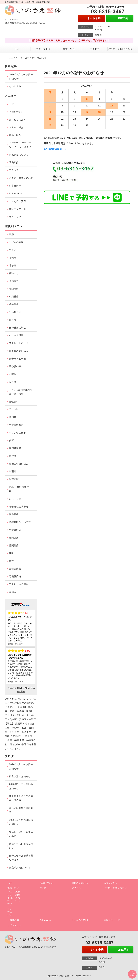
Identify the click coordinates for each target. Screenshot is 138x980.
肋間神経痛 (15, 448)
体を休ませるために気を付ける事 (21, 798)
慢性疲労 (14, 402)
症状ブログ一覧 (18, 209)
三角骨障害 (15, 569)
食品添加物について (20, 868)
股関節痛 (14, 538)
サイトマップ (16, 217)
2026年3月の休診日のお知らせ (21, 786)
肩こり (13, 320)
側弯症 (13, 456)
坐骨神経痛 (15, 530)
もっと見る (15, 86)
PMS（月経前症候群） (19, 489)
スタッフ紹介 (43, 49)
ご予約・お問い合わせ (120, 49)
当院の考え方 (16, 112)
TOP (18, 49)
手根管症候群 (16, 425)
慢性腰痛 (14, 514)
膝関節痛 (14, 545)
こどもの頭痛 (16, 242)
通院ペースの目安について (21, 846)
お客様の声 (15, 186)
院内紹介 (14, 162)
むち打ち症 (15, 312)
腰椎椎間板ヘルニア (20, 522)
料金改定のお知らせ (20, 776)
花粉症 (13, 265)
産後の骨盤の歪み (19, 464)
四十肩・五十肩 (18, 359)
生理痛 (13, 471)
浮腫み (13, 592)
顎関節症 (14, 289)
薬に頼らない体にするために (21, 834)
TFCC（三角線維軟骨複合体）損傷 (21, 392)
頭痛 (11, 234)
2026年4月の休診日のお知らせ (21, 77)
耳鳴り (13, 258)
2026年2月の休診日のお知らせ (21, 822)
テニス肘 (14, 409)
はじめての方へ (18, 120)
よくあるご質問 (18, 201)
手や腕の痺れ (16, 366)
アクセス (95, 49)
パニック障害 (16, 335)
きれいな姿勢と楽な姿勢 (21, 810)
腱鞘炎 (13, 417)
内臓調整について (19, 155)
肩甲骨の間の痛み (19, 351)
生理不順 (14, 479)
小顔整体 (14, 296)
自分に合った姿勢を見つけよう (21, 858)
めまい (13, 250)
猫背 (11, 440)
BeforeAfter (16, 194)
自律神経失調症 (18, 328)
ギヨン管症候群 (18, 433)
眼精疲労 (14, 281)
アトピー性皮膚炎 (19, 584)
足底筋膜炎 (15, 576)
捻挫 (11, 561)
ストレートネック (19, 343)
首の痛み (14, 304)
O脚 (11, 553)
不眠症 (13, 374)
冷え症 (13, 382)
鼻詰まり (14, 273)
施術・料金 (69, 49)
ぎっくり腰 (15, 499)
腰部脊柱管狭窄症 (19, 507)
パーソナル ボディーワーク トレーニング (20, 145)
